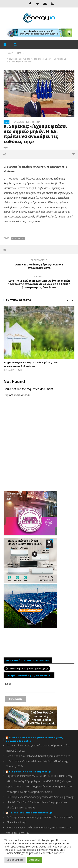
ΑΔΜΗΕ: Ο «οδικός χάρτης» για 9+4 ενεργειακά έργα (39, 265)
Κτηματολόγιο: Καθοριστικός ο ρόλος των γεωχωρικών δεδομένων (31, 364)
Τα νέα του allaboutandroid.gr (31, 813)
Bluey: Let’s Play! (16, 822)
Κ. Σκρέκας (18, 238)
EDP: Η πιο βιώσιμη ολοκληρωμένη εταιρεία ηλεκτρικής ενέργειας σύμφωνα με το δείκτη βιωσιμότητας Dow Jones (39, 282)
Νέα (7, 122)
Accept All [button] (35, 860)
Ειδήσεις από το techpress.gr (30, 772)
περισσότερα (74, 154)
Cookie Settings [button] (15, 860)
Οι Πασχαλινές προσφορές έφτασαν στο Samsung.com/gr (40, 797)
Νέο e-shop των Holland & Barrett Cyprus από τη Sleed (38, 756)
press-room (34, 122)
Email (8, 684)
